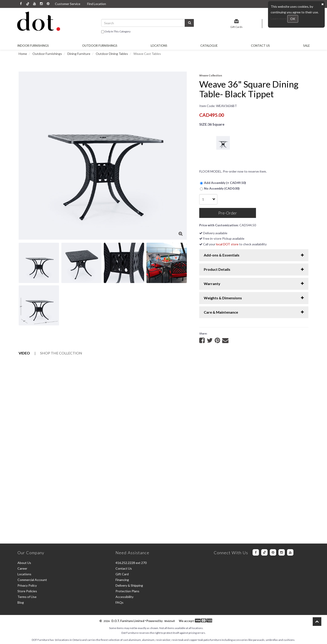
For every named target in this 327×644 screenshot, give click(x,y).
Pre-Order (228, 213)
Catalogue (209, 46)
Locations (159, 46)
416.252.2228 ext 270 (131, 563)
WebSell (170, 621)
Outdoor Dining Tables (112, 54)
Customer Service (68, 4)
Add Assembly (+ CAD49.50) (223, 183)
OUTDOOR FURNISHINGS (100, 46)
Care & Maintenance (254, 312)
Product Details (254, 269)
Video (24, 353)
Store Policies (27, 591)
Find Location (97, 4)
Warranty (254, 284)
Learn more (279, 18)
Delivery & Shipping (129, 585)
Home (23, 54)
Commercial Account (32, 580)
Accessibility (124, 597)
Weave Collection (211, 75)
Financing (122, 580)
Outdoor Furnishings (47, 54)
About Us (24, 563)
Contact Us (260, 46)
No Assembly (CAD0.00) (220, 189)
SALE (306, 46)
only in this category (116, 32)
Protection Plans (127, 591)
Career (22, 568)
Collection (61, 353)
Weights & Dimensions (254, 298)
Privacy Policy (27, 585)
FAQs (119, 602)
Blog (21, 602)
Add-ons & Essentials (254, 255)
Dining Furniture (79, 54)
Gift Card (122, 574)
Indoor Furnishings (33, 46)
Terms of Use (27, 597)
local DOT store (227, 244)
